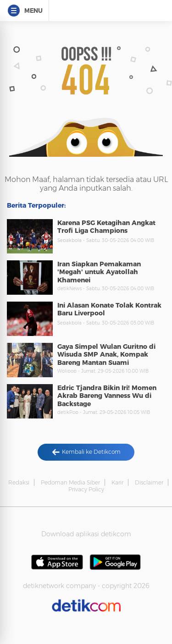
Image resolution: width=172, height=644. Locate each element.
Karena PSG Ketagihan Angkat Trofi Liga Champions (106, 227)
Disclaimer (149, 482)
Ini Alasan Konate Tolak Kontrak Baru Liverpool (109, 309)
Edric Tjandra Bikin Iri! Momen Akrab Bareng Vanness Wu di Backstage (107, 396)
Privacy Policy (86, 489)
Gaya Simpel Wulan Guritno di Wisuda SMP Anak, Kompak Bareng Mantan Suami (106, 355)
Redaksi (19, 482)
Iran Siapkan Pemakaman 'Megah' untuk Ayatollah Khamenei (99, 272)
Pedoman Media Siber (70, 482)
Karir (117, 482)
